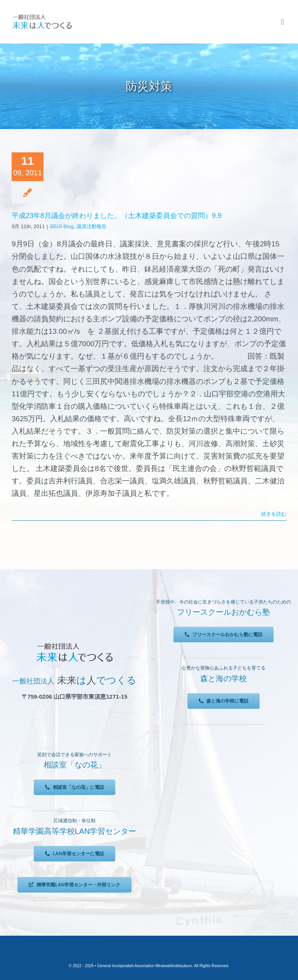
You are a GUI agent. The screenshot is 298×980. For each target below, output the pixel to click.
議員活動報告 (92, 226)
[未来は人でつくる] (42, 16)
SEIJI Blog (62, 226)
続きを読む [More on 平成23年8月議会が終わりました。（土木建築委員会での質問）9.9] (274, 514)
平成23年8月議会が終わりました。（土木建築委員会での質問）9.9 (117, 216)
